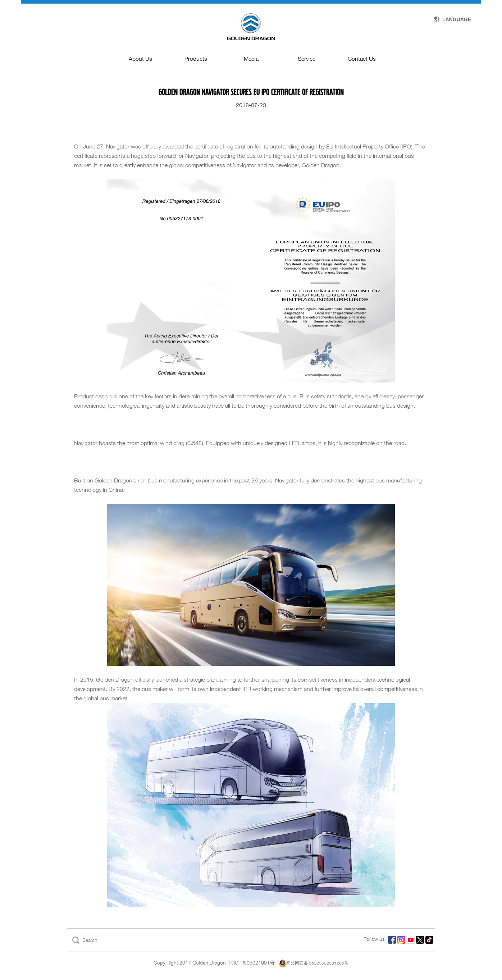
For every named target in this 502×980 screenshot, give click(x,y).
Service (307, 59)
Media (251, 59)
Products (196, 59)
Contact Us (362, 59)
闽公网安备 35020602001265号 (314, 963)
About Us (140, 59)
